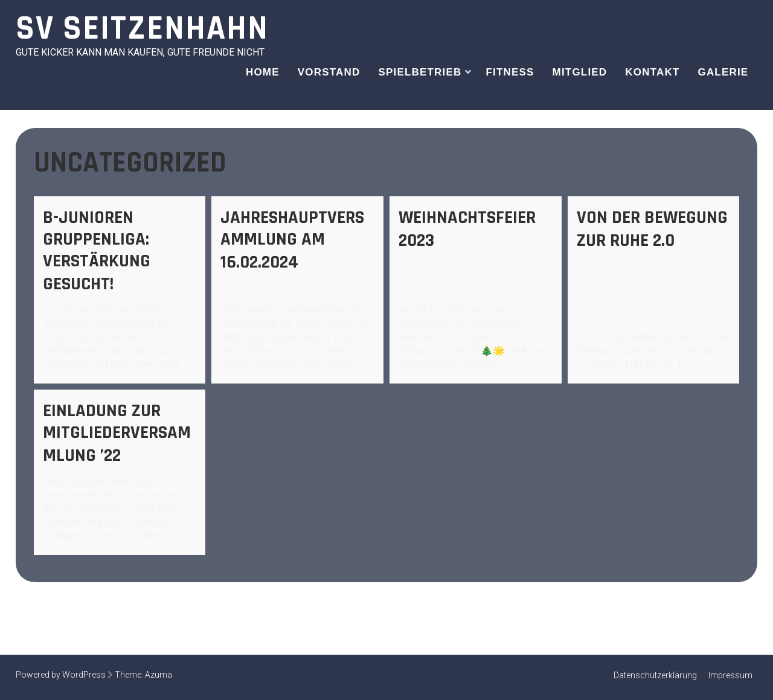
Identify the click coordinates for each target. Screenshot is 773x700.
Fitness (510, 72)
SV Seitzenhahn (142, 29)
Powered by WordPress (61, 675)
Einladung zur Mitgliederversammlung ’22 (117, 433)
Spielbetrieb (420, 72)
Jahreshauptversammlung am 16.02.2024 (292, 240)
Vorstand (329, 72)
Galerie (723, 72)
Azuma (159, 675)
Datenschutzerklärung (655, 675)
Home (263, 72)
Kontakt (652, 72)
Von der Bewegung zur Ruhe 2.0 (652, 229)
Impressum (730, 675)
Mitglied (580, 72)
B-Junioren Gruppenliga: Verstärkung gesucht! (97, 251)
